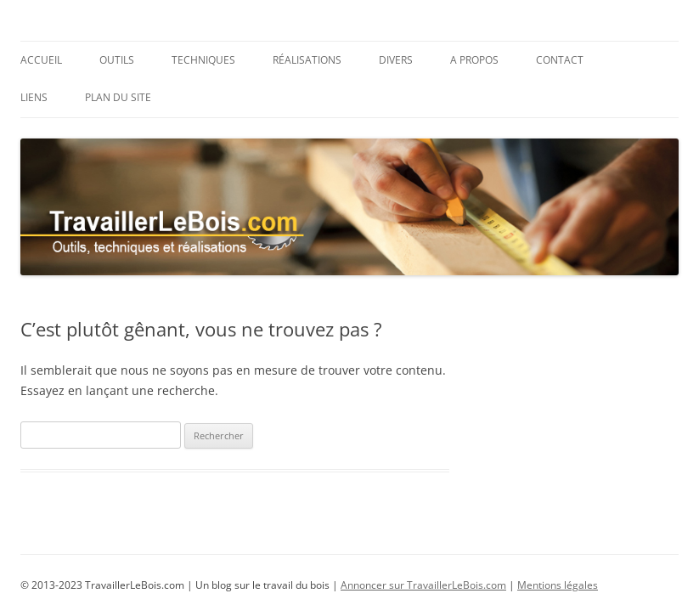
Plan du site (118, 97)
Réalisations (307, 60)
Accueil (41, 60)
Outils (117, 60)
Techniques (203, 60)
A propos (474, 60)
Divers (396, 60)
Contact (560, 60)
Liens (34, 97)
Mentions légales (558, 585)
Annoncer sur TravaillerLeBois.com (423, 585)
